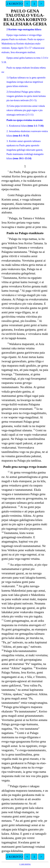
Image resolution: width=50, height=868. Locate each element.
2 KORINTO (15, 4)
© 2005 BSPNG (25, 864)
